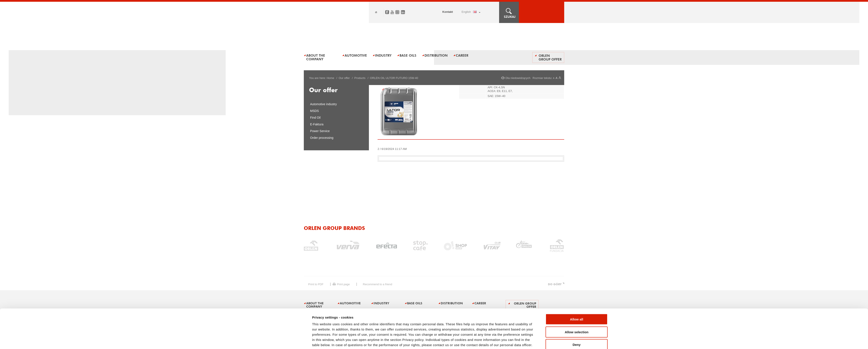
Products (360, 78)
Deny (577, 297)
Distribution (436, 55)
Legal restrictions (339, 327)
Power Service (320, 131)
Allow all (577, 272)
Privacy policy (373, 327)
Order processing (322, 138)
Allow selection (576, 285)
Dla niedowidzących (518, 78)
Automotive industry (323, 104)
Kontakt (448, 12)
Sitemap (309, 327)
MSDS (314, 111)
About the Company (316, 57)
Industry (383, 55)
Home (376, 12)
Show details (483, 312)
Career (462, 55)
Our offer (344, 78)
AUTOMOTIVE (356, 55)
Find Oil (315, 118)
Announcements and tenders (414, 327)
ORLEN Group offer (550, 57)
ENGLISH (466, 12)
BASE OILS (408, 55)
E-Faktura (317, 124)
